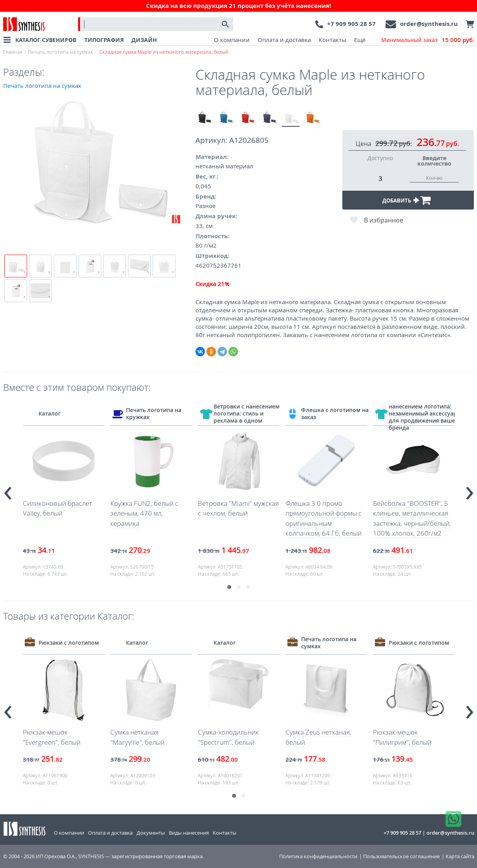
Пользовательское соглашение (401, 856)
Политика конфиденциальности (318, 856)
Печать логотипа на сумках (60, 52)
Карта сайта (460, 856)
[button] (229, 587)
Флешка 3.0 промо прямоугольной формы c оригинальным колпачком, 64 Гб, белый (323, 518)
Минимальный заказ (428, 40)
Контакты (333, 40)
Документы (151, 833)
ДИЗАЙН (144, 40)
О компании (232, 40)
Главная (13, 52)
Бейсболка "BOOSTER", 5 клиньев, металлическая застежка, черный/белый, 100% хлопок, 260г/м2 (412, 518)
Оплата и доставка (284, 40)
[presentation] (8, 490)
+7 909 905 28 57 (351, 24)
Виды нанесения (189, 833)
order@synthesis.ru (429, 24)
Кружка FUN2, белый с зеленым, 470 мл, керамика (144, 513)
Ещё (360, 40)
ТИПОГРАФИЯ (104, 40)
